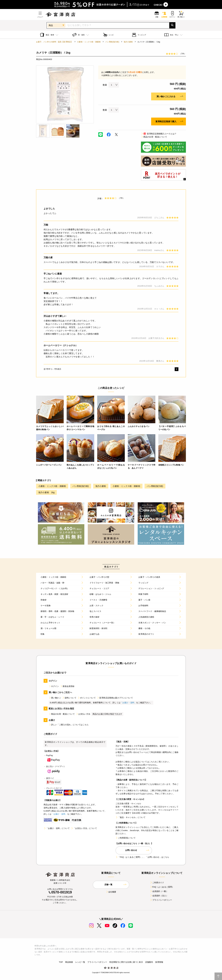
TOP (61, 962)
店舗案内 (149, 962)
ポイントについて (87, 698)
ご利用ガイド (157, 883)
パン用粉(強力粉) (112, 42)
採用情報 (159, 962)
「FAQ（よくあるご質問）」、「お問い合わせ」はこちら (142, 857)
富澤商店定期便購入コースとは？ (159, 134)
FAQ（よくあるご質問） (162, 887)
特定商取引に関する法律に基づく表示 (126, 962)
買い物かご (55, 698)
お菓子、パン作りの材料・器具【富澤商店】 (54, 42)
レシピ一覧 (80, 962)
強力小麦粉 (128, 42)
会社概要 (111, 892)
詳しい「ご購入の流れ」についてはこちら (69, 725)
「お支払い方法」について (84, 828)
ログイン (54, 686)
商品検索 (69, 962)
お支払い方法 (83, 714)
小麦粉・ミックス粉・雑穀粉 (89, 42)
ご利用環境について (126, 838)
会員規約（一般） (159, 891)
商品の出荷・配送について (154, 137)
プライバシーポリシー (161, 900)
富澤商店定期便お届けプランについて (115, 698)
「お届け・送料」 (128, 703)
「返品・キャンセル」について (130, 817)
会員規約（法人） (159, 896)
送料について (69, 698)
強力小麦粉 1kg (46, 492)
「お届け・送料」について (57, 828)
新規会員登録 (67, 686)
